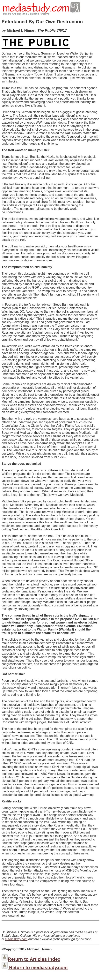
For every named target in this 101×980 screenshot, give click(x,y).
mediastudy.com (16, 939)
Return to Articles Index (34, 959)
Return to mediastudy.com (38, 967)
